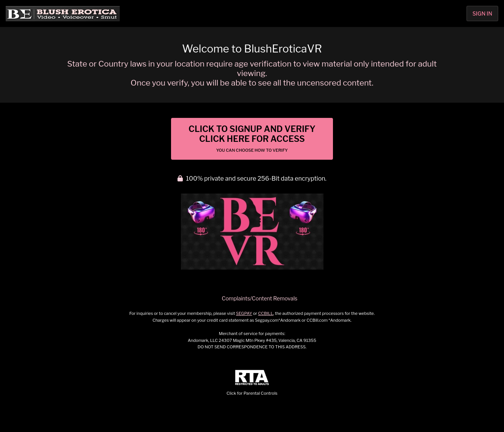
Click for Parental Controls (252, 383)
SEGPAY (244, 313)
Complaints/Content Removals (260, 298)
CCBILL (266, 313)
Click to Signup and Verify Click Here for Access (252, 138)
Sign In (482, 13)
